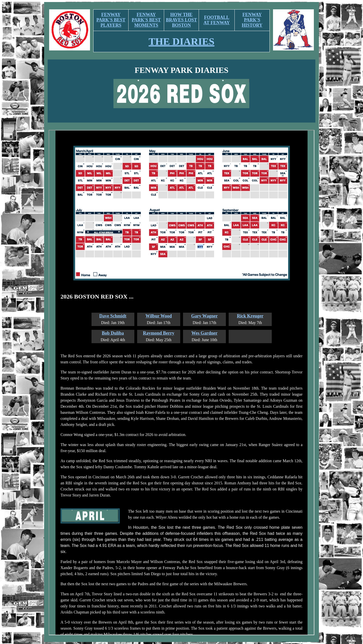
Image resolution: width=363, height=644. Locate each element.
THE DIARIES (181, 41)
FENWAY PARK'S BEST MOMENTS (146, 20)
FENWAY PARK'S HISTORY (252, 20)
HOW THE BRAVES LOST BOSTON (181, 20)
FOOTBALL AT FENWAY (217, 20)
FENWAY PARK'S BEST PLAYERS (111, 20)
